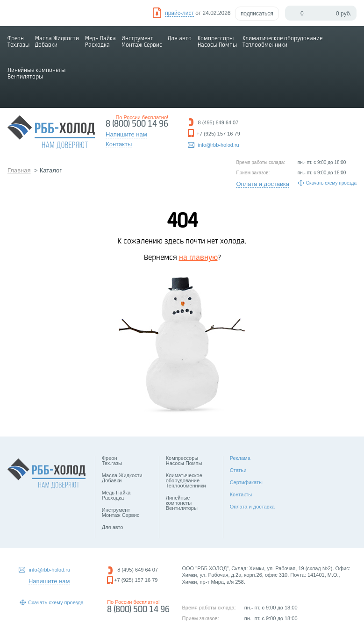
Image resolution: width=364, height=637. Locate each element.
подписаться (257, 14)
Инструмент (142, 42)
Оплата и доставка (263, 184)
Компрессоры (217, 42)
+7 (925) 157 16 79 (218, 134)
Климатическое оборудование (282, 42)
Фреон (18, 42)
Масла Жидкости (57, 42)
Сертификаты (246, 482)
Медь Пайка (100, 42)
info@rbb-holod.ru (219, 145)
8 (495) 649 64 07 (218, 122)
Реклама (240, 458)
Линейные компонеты (36, 74)
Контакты (241, 494)
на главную (198, 258)
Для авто (180, 39)
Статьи (238, 470)
